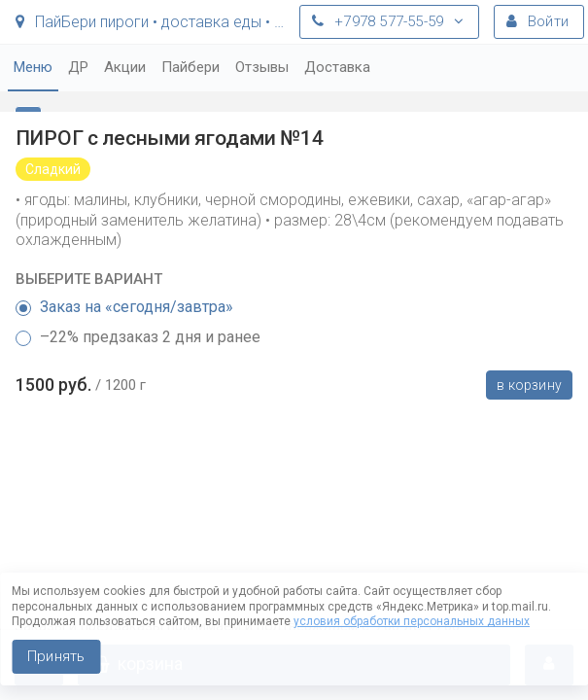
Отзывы (262, 67)
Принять (56, 656)
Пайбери (190, 67)
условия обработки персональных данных (412, 621)
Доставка (337, 67)
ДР (78, 67)
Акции (125, 67)
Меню (33, 67)
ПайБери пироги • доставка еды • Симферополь (153, 22)
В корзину (529, 385)
